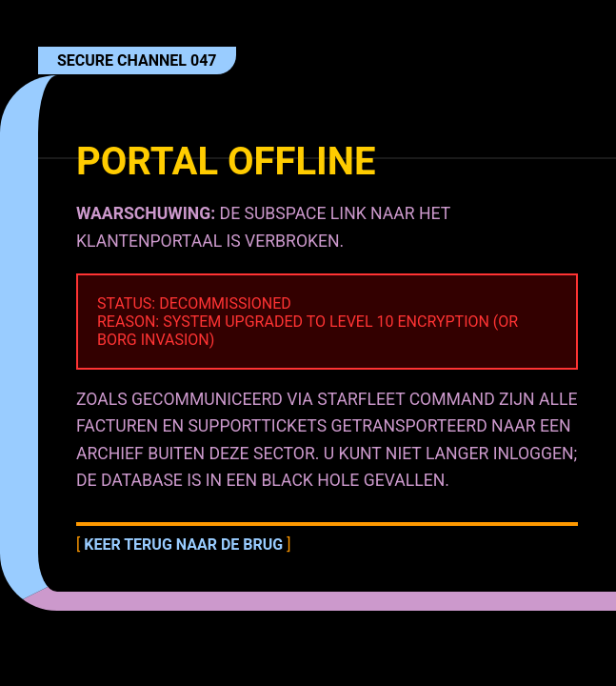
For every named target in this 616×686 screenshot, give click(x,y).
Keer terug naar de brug (183, 545)
